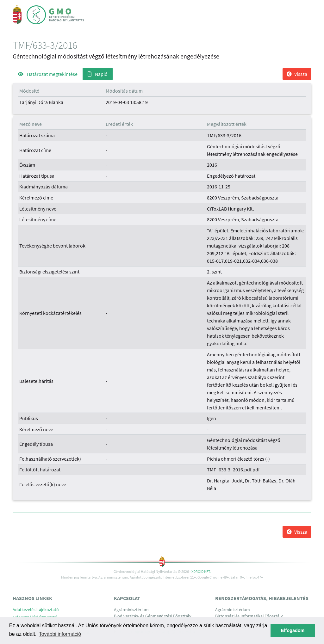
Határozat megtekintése (48, 74)
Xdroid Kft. (201, 571)
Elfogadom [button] (293, 630)
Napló (98, 74)
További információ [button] (60, 634)
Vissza (297, 74)
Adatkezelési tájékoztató (36, 610)
